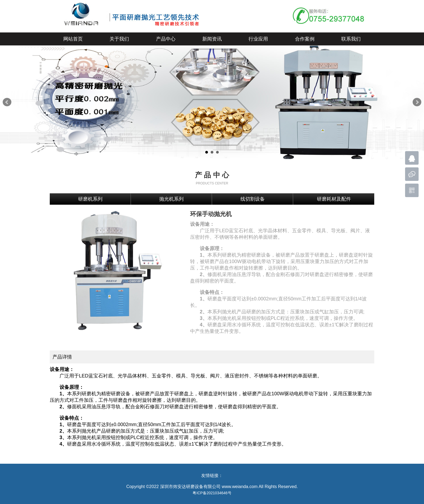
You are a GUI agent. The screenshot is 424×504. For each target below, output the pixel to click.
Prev (7, 102)
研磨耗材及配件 (334, 199)
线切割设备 (253, 199)
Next (417, 102)
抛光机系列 (171, 199)
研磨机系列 (90, 199)
